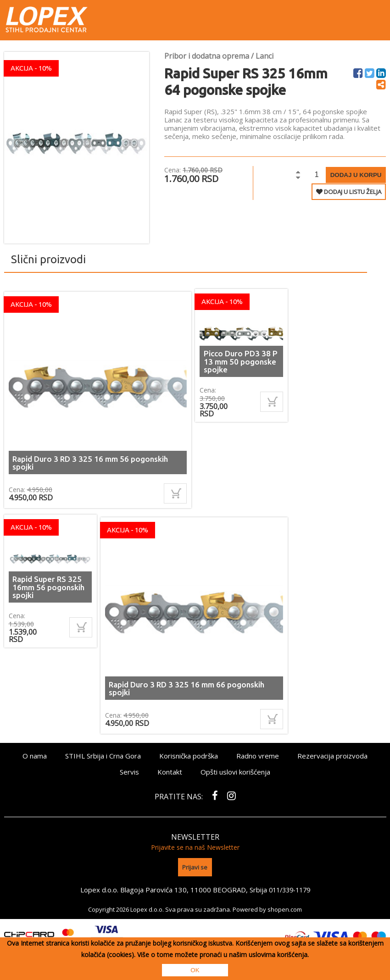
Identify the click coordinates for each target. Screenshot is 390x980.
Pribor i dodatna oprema (207, 56)
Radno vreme (258, 756)
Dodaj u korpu (356, 175)
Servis (129, 772)
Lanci (265, 56)
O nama (35, 756)
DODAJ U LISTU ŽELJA (349, 192)
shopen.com (285, 907)
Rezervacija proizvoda (332, 756)
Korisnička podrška (189, 756)
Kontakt (170, 772)
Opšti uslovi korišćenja (235, 772)
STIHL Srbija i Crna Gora (103, 756)
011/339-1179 (290, 887)
